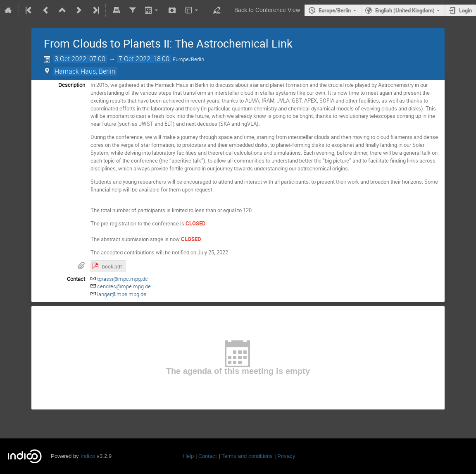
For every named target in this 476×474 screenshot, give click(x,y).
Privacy (286, 456)
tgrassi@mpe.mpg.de (123, 279)
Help (188, 456)
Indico (88, 456)
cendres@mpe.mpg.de (124, 286)
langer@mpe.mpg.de (122, 294)
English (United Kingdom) (405, 10)
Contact (208, 456)
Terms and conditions (247, 456)
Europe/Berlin (335, 10)
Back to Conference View (267, 10)
